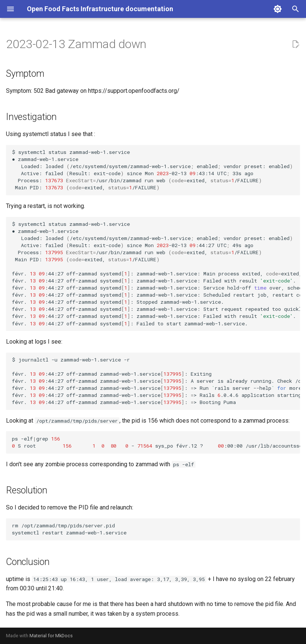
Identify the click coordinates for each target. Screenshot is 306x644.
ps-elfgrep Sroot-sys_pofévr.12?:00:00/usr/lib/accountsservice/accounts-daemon (156, 442)
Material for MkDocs (51, 636)
